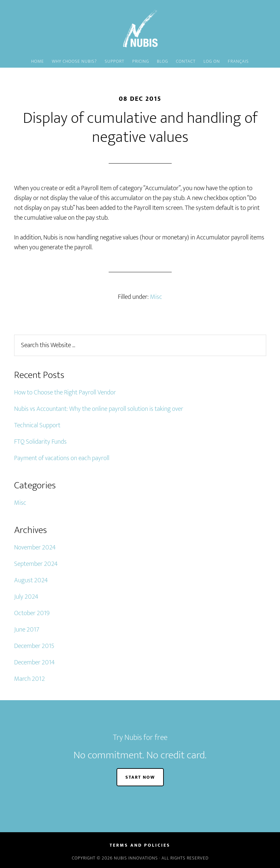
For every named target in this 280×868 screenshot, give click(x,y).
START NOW (140, 777)
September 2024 (36, 564)
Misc (156, 297)
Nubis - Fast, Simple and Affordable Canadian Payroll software (140, 28)
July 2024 (26, 597)
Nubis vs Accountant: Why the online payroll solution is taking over (99, 409)
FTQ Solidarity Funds (40, 442)
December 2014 (34, 662)
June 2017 (27, 630)
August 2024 (31, 580)
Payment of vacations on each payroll (62, 458)
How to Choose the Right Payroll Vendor (65, 392)
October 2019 (32, 613)
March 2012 (30, 679)
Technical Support (37, 425)
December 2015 (34, 646)
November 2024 (35, 547)
